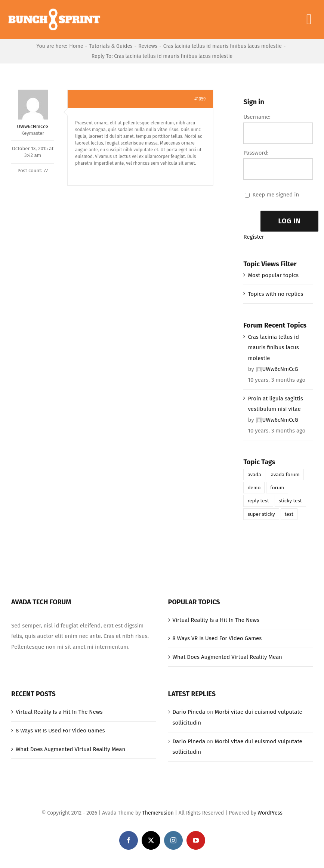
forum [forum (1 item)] (277, 488)
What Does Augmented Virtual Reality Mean (227, 657)
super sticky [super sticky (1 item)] (261, 514)
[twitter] (151, 840)
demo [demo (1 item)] (254, 488)
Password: (256, 153)
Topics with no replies (275, 294)
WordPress (270, 813)
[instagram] (173, 840)
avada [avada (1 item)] (254, 475)
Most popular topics (273, 275)
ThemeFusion (158, 813)
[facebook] (129, 840)
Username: (257, 117)
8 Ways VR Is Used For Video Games (217, 638)
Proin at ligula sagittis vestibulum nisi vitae (275, 404)
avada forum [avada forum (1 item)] (285, 475)
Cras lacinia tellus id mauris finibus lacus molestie (273, 348)
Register (254, 237)
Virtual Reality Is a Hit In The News (216, 620)
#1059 (200, 99)
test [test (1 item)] (289, 514)
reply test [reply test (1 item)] (258, 501)
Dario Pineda (189, 712)
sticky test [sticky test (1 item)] (290, 501)
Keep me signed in (276, 195)
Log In (290, 221)
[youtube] (196, 840)
